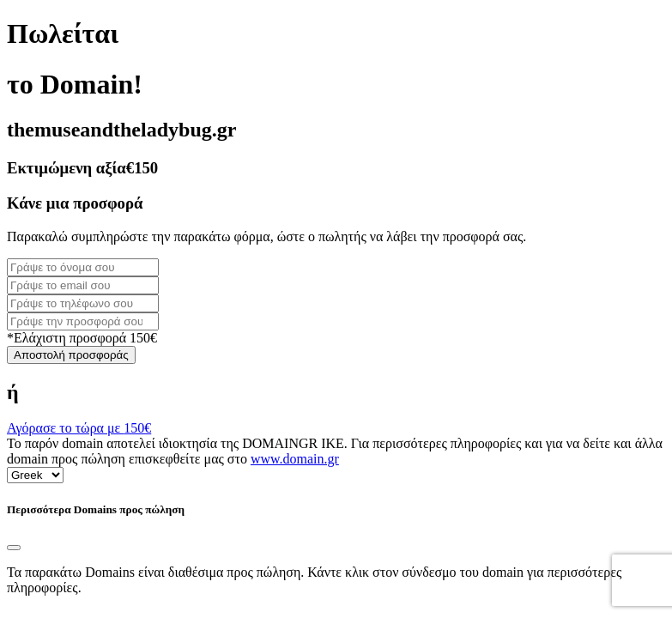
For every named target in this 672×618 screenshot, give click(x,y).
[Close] (14, 548)
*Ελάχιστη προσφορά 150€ (82, 338)
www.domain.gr (295, 459)
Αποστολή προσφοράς (71, 355)
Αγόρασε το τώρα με (79, 428)
